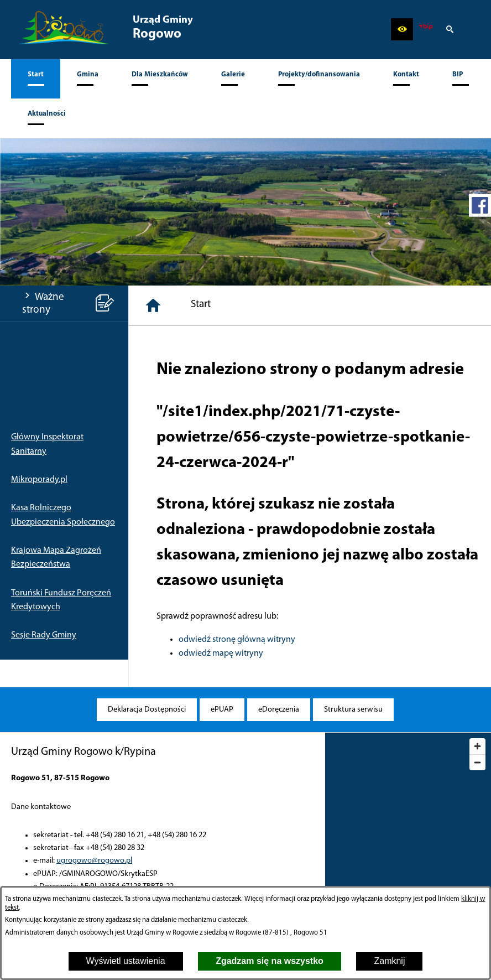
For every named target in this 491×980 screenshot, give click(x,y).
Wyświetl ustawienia (126, 961)
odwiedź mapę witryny (221, 654)
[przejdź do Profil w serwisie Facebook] (480, 205)
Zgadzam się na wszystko (270, 961)
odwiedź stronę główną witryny (237, 640)
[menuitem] (36, 79)
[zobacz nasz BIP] (426, 29)
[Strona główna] (153, 305)
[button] (402, 29)
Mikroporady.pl (39, 480)
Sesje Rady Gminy (44, 635)
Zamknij (389, 961)
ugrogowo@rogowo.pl (94, 861)
